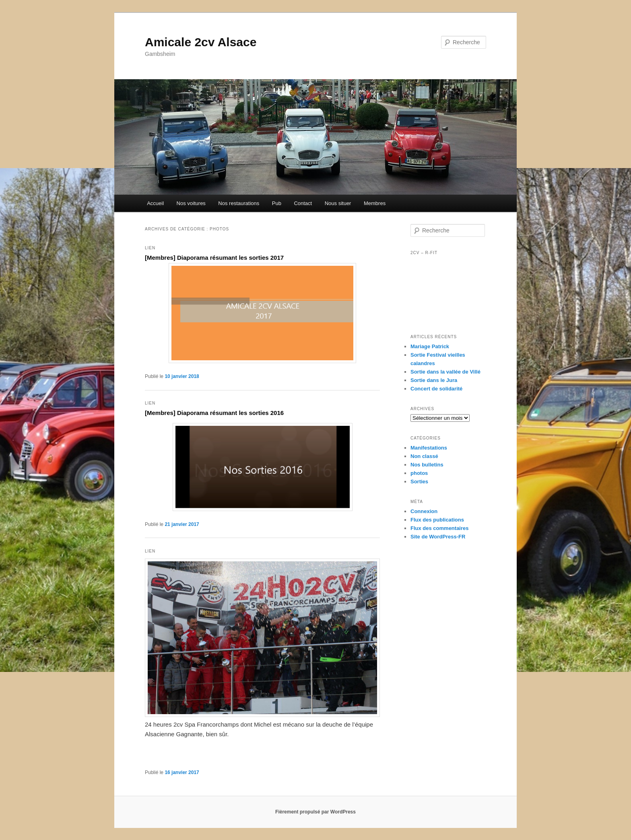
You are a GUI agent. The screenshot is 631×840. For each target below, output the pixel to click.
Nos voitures (191, 203)
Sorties (419, 482)
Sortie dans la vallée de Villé (445, 372)
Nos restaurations (239, 203)
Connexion (424, 511)
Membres (375, 203)
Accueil (155, 203)
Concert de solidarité (436, 389)
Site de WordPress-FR (438, 537)
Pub (277, 203)
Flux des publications (437, 520)
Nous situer (338, 203)
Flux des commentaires (440, 528)
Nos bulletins (427, 465)
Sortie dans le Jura (434, 380)
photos (419, 473)
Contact (303, 203)
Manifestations (429, 448)
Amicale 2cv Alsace (201, 42)
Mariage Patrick (430, 346)
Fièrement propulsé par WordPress (315, 812)
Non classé (424, 456)
